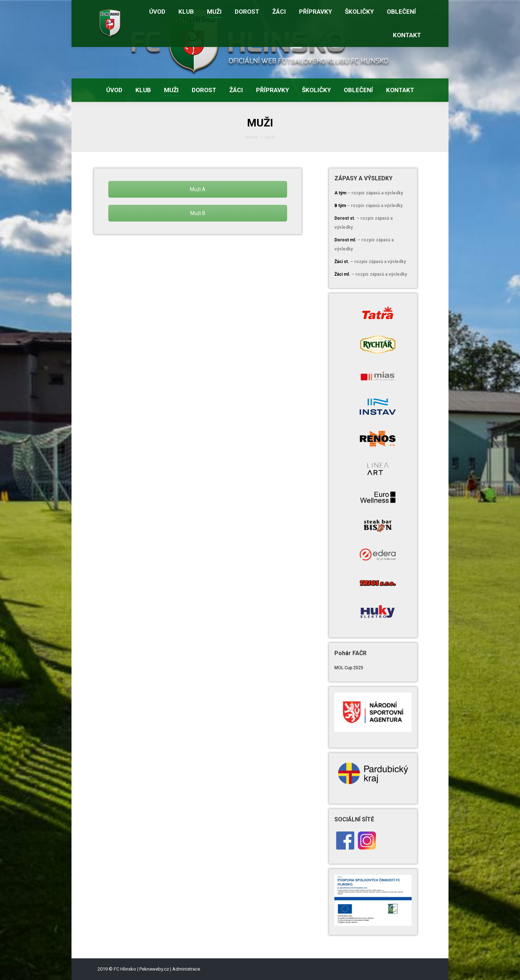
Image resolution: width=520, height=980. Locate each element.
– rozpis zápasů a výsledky (375, 193)
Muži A (198, 189)
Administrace (186, 969)
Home (252, 137)
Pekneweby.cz (154, 969)
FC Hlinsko (125, 969)
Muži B (198, 213)
